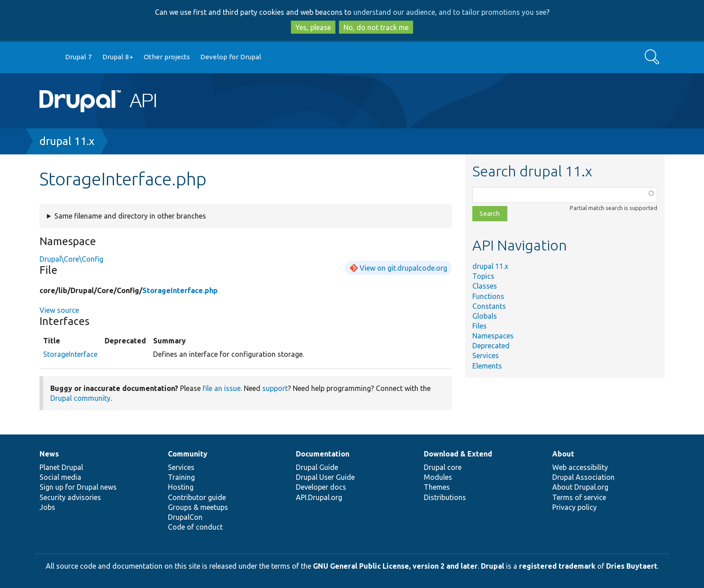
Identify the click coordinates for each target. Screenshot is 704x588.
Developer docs (321, 487)
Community (188, 454)
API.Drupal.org (319, 497)
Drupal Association (583, 477)
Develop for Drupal (231, 57)
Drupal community (80, 398)
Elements (487, 366)
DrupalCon (185, 517)
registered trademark (557, 566)
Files (480, 326)
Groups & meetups (198, 507)
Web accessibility (580, 467)
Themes (437, 487)
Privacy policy (574, 507)
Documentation (323, 454)
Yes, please (313, 27)
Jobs (47, 507)
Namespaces (493, 336)
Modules (438, 477)
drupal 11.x (67, 141)
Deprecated (491, 346)
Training (181, 477)
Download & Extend (458, 454)
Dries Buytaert (632, 566)
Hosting (181, 487)
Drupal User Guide (325, 477)
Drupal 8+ (118, 57)
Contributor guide (197, 497)
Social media (60, 477)
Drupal (493, 566)
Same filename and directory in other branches (130, 216)
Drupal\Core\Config (71, 259)
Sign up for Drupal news (78, 487)
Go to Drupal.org (48, 57)
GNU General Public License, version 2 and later (395, 566)
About (563, 454)
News (49, 454)
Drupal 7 (79, 57)
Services (486, 355)
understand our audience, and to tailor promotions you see (450, 12)
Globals (485, 316)
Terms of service (579, 497)
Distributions (445, 497)
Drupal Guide (317, 467)
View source (59, 310)
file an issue (222, 388)
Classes (485, 286)
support (275, 388)
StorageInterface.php (180, 290)
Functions (488, 296)
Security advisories (70, 497)
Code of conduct (195, 527)
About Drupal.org (580, 487)
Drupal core (443, 467)
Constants (489, 306)
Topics (483, 276)
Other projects (167, 57)
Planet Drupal (61, 467)
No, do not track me (376, 27)
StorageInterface (70, 354)
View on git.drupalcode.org (403, 268)
